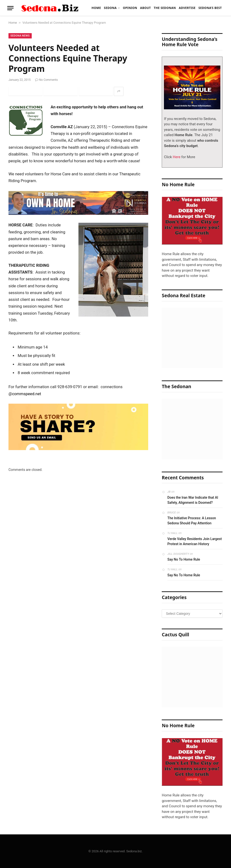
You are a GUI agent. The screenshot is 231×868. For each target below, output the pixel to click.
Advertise (187, 8)
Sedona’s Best (210, 8)
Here (176, 157)
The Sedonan (165, 8)
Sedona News (20, 36)
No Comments (46, 80)
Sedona (110, 8)
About (146, 8)
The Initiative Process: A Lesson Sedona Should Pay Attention (192, 521)
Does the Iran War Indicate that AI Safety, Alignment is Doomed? (193, 500)
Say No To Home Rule (184, 559)
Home (96, 8)
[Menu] (10, 8)
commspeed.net (27, 394)
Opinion (130, 8)
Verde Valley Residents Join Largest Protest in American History (194, 541)
